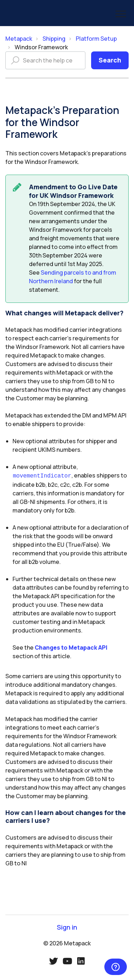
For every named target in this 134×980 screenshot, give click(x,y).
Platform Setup (96, 39)
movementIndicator (42, 475)
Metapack (19, 39)
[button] (121, 14)
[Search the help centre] (45, 60)
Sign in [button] (67, 927)
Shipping (54, 39)
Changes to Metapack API (71, 647)
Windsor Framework (41, 47)
